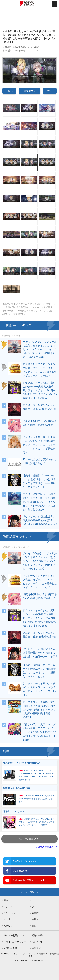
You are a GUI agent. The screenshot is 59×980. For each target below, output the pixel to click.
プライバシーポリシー (15, 942)
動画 (34, 926)
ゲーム (24, 304)
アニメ (35, 907)
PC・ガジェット (12, 913)
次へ (49, 91)
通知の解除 (37, 935)
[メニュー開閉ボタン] (55, 4)
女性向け (36, 919)
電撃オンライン (10, 304)
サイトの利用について (15, 935)
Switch (7, 919)
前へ (10, 91)
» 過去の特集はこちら (47, 847)
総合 (6, 900)
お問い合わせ (11, 948)
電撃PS (36, 913)
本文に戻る (30, 91)
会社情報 (36, 948)
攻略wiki (8, 926)
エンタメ (8, 907)
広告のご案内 (39, 942)
